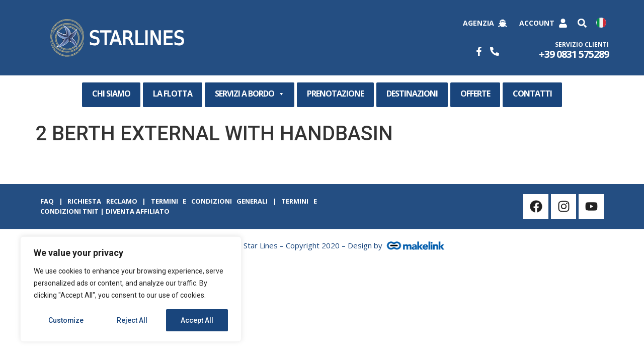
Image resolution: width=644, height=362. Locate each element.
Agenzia (478, 23)
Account (537, 23)
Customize (66, 320)
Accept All (197, 320)
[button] (582, 23)
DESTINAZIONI (412, 94)
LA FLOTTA (173, 94)
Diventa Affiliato (138, 211)
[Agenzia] (503, 23)
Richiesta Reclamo (102, 201)
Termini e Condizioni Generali (210, 201)
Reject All (133, 320)
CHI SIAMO (111, 94)
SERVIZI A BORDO (250, 94)
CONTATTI (532, 94)
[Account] (563, 23)
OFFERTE (475, 94)
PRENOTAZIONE (335, 94)
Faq (47, 201)
